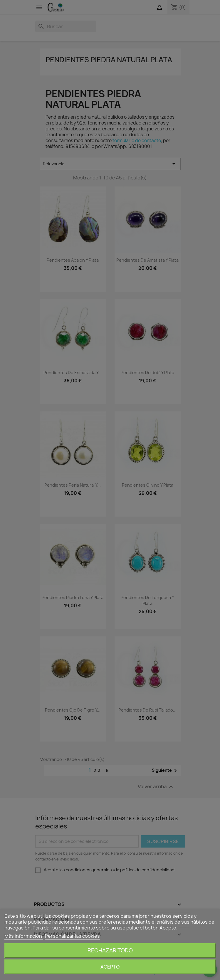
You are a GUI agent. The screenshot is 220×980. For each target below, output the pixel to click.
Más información (24, 936)
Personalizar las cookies (72, 936)
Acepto (110, 967)
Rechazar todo (110, 950)
